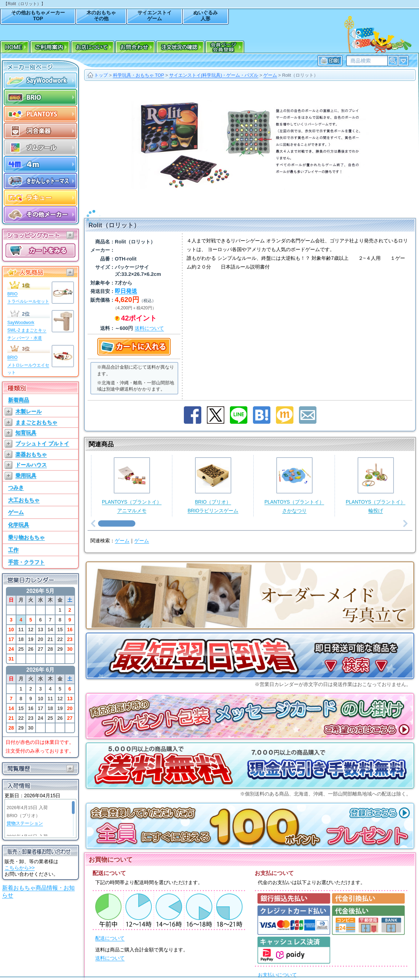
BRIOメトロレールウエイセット (28, 365)
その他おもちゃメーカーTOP (38, 16)
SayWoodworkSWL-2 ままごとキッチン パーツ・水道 (27, 330)
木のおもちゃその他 (101, 16)
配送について (110, 929)
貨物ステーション (25, 823)
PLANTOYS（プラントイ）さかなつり (294, 476)
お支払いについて (277, 966)
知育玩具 (26, 433)
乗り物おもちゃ (26, 537)
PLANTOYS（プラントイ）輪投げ (376, 476)
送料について (110, 949)
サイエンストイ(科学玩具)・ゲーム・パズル (214, 75)
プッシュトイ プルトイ (42, 443)
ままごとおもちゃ (36, 422)
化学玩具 (18, 525)
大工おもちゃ (24, 500)
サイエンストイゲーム (155, 16)
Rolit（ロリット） (300, 75)
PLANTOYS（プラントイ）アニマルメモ (132, 476)
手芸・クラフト (26, 562)
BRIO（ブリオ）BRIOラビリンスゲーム (213, 476)
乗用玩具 (26, 476)
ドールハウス (31, 465)
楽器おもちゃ (31, 454)
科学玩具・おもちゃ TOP (139, 75)
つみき (16, 487)
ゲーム (16, 512)
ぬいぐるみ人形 (205, 16)
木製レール (28, 411)
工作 (13, 550)
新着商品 (18, 400)
